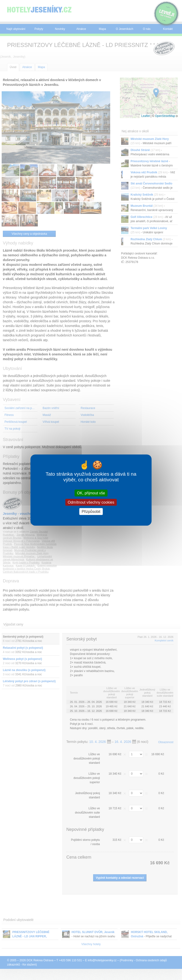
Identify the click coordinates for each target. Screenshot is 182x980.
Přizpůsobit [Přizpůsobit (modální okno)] (91, 512)
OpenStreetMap (165, 116)
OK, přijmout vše (91, 493)
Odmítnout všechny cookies (91, 502)
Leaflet (146, 116)
